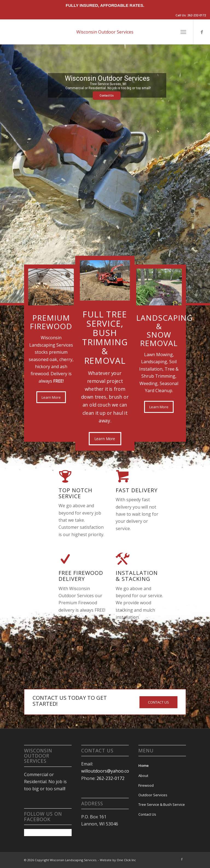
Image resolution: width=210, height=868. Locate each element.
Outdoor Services (153, 795)
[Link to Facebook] (202, 32)
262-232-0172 (197, 15)
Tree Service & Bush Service (162, 804)
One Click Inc (126, 860)
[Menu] (183, 32)
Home (144, 765)
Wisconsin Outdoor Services (105, 32)
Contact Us (107, 96)
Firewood (146, 785)
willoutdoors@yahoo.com (107, 771)
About (143, 776)
